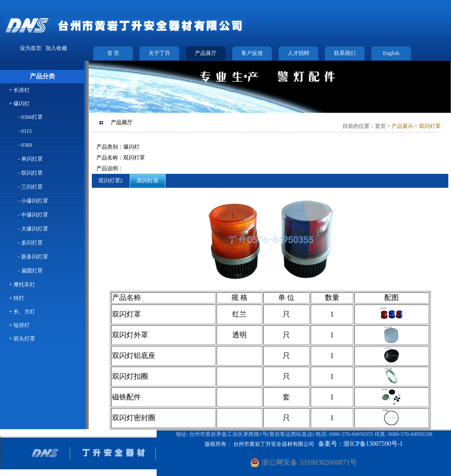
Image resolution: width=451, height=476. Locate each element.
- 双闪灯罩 (30, 173)
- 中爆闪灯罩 (33, 215)
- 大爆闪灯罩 (33, 229)
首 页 (113, 53)
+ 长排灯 (19, 90)
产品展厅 (206, 53)
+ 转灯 (17, 298)
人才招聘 (298, 53)
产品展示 (402, 126)
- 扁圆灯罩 (30, 271)
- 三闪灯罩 (30, 187)
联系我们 (345, 53)
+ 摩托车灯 (22, 285)
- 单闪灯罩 (30, 159)
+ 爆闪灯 (19, 104)
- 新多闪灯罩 (33, 257)
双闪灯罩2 (111, 181)
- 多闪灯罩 (30, 243)
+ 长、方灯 (22, 312)
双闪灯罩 (430, 126)
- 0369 (25, 145)
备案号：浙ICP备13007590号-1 (360, 444)
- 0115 (25, 131)
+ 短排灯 (19, 325)
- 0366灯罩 (30, 117)
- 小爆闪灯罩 (33, 201)
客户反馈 (252, 53)
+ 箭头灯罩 (22, 339)
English (391, 53)
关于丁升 (159, 53)
